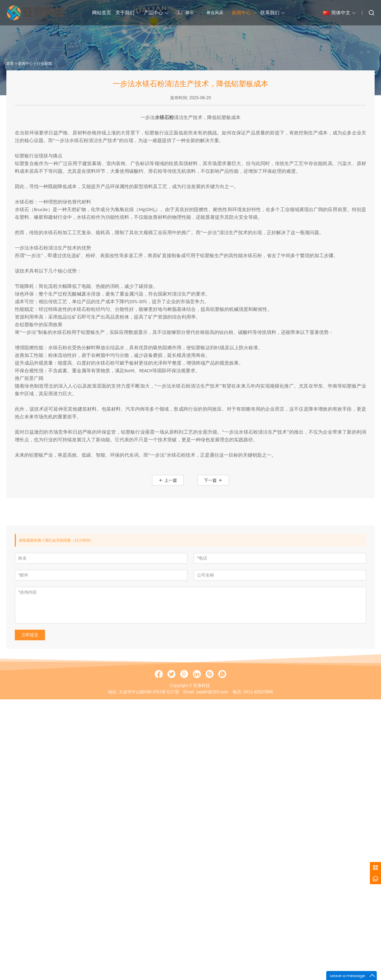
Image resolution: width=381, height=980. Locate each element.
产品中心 (153, 13)
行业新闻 (44, 69)
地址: (113, 711)
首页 (10, 69)
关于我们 (125, 13)
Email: (189, 711)
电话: (237, 711)
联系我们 (270, 13)
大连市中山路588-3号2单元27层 (149, 711)
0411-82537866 (258, 711)
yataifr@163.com (212, 711)
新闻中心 (241, 13)
